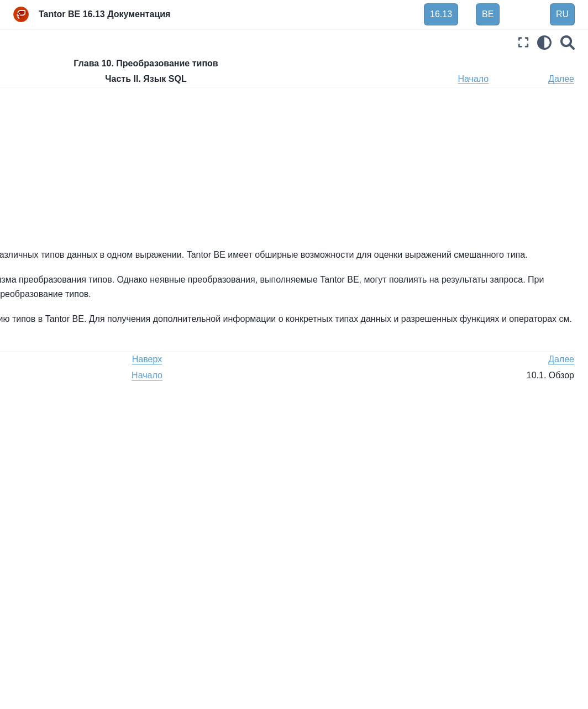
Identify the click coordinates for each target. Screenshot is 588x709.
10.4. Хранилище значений (82, 350)
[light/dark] (544, 42)
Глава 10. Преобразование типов (71, 273)
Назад (174, 79)
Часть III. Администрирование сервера (67, 576)
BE (488, 14)
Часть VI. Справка (48, 661)
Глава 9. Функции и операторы (59, 242)
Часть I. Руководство (53, 86)
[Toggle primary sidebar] (165, 42)
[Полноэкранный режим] (523, 42)
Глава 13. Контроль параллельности (59, 483)
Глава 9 (402, 377)
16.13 (441, 14)
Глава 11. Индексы (58, 429)
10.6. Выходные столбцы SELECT (78, 404)
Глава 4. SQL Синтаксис (68, 121)
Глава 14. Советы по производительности (61, 514)
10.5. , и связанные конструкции (258, 217)
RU (562, 14)
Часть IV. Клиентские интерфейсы (53, 606)
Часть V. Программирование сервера (67, 637)
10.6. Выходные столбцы (233, 231)
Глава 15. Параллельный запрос (70, 545)
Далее (561, 79)
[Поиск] (568, 42)
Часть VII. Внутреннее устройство (55, 685)
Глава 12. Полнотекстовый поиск (70, 452)
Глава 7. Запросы (56, 200)
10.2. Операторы (63, 314)
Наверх (217, 79)
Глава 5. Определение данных (65, 145)
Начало (517, 79)
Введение (32, 69)
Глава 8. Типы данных (64, 218)
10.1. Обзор (54, 296)
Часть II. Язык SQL (51, 103)
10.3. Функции (58, 332)
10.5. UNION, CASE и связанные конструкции (75, 374)
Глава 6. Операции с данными (61, 176)
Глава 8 (361, 377)
